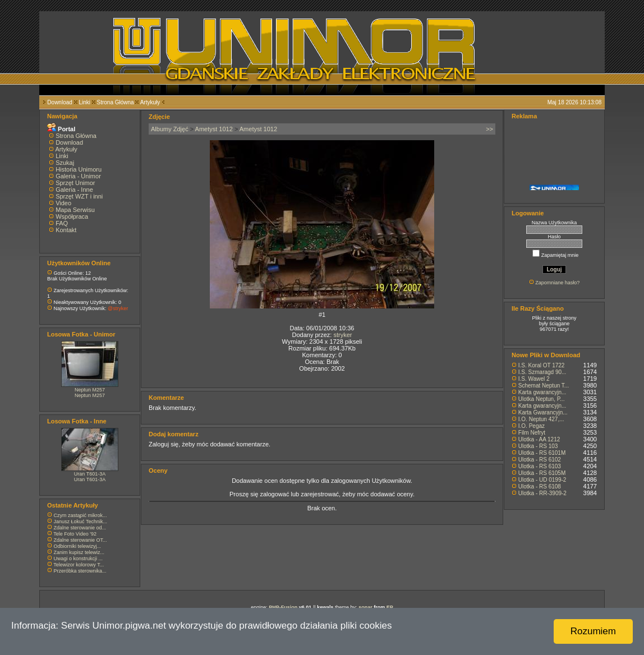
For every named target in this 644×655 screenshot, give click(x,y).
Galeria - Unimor (78, 176)
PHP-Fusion (283, 607)
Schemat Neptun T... (544, 386)
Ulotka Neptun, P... (542, 399)
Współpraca (72, 216)
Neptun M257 (90, 390)
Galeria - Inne (74, 190)
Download (59, 102)
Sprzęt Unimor (75, 183)
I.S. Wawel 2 (534, 379)
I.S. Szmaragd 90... (542, 372)
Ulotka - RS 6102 (540, 460)
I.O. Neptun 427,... (541, 419)
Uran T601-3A (90, 474)
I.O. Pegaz (532, 426)
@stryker (118, 308)
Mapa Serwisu (75, 210)
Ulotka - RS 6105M (542, 473)
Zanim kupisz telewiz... (79, 552)
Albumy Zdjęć (170, 129)
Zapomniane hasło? (557, 283)
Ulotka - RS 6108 (540, 486)
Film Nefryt (532, 433)
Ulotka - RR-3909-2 (542, 493)
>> (489, 129)
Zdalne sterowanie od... (80, 528)
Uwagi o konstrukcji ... (79, 559)
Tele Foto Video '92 (75, 534)
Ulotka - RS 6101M (542, 453)
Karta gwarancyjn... (542, 392)
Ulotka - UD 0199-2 (542, 480)
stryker (342, 335)
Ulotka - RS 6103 (540, 466)
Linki (84, 102)
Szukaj (65, 163)
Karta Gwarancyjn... (543, 412)
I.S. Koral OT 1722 (542, 365)
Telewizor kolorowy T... (79, 565)
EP (390, 607)
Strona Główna (116, 102)
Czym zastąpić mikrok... (81, 515)
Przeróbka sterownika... (80, 571)
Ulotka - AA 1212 (539, 439)
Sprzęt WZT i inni (79, 196)
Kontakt (66, 230)
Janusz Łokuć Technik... (81, 522)
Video (63, 203)
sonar (365, 607)
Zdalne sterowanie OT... (81, 540)
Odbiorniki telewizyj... (78, 546)
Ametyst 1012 (214, 129)
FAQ (62, 223)
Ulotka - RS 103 (538, 446)
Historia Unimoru (79, 169)
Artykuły (150, 102)
